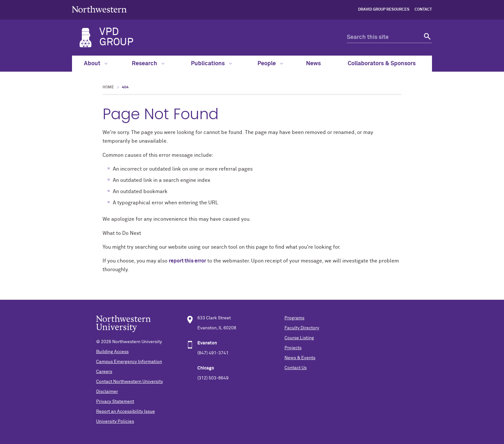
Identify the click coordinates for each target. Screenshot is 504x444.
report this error (187, 261)
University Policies (115, 422)
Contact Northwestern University (130, 382)
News (313, 64)
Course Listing (299, 338)
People (270, 64)
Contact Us (296, 368)
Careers (104, 372)
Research (148, 64)
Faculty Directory (302, 328)
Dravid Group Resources (384, 10)
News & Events (300, 358)
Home (108, 87)
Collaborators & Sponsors (382, 64)
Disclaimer (107, 392)
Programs (294, 318)
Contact (423, 10)
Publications (212, 64)
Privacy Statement (115, 402)
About (96, 64)
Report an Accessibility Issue (126, 412)
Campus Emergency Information (129, 362)
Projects (293, 348)
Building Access (112, 352)
